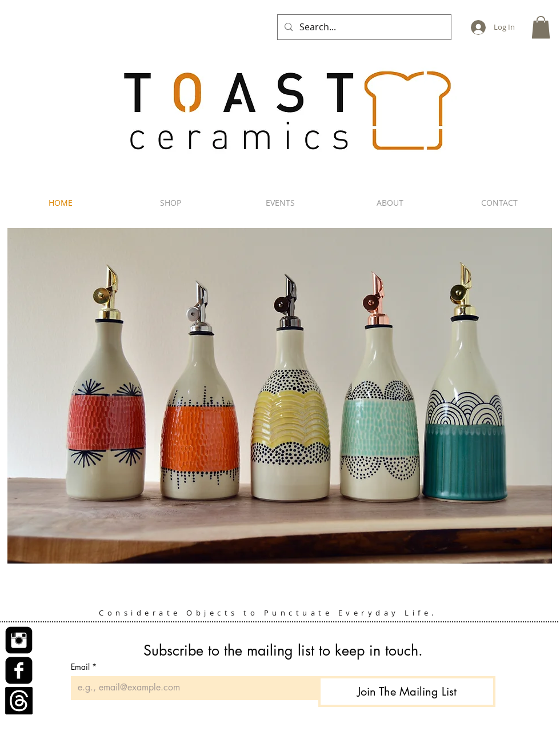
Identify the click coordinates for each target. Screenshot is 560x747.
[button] (541, 27)
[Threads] (19, 701)
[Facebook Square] (19, 670)
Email (84, 667)
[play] (531, 569)
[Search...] (363, 27)
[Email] (191, 688)
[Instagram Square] (19, 640)
